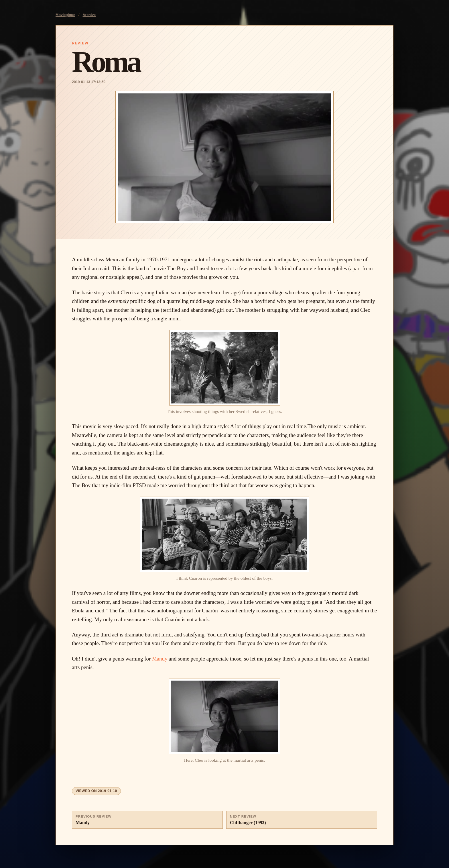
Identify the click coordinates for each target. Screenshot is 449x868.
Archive (89, 15)
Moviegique (65, 15)
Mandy (160, 659)
